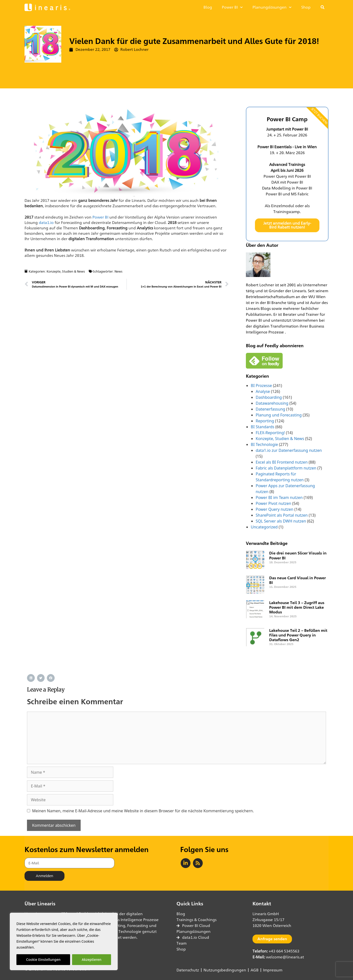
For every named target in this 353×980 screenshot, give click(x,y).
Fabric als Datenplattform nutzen (286, 468)
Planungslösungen (272, 7)
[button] (323, 7)
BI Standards (263, 427)
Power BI (232, 7)
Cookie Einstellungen (43, 959)
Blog (208, 7)
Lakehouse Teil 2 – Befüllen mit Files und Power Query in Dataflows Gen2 (298, 635)
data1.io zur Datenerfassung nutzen (289, 450)
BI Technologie (264, 444)
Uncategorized (264, 527)
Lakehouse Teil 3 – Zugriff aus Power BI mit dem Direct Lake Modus (297, 607)
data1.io (46, 223)
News (118, 271)
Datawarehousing (272, 403)
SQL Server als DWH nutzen (281, 521)
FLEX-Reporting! (270, 433)
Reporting (265, 421)
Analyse (263, 391)
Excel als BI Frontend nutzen (282, 462)
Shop (306, 7)
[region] (64, 941)
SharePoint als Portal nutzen (282, 515)
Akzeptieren (92, 959)
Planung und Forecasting (279, 415)
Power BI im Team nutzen (279, 497)
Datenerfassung (270, 409)
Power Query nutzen (275, 509)
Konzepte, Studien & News (66, 271)
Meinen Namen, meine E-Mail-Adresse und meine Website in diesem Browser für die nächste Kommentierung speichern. (143, 811)
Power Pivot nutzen (273, 503)
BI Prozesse (261, 386)
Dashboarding (269, 397)
